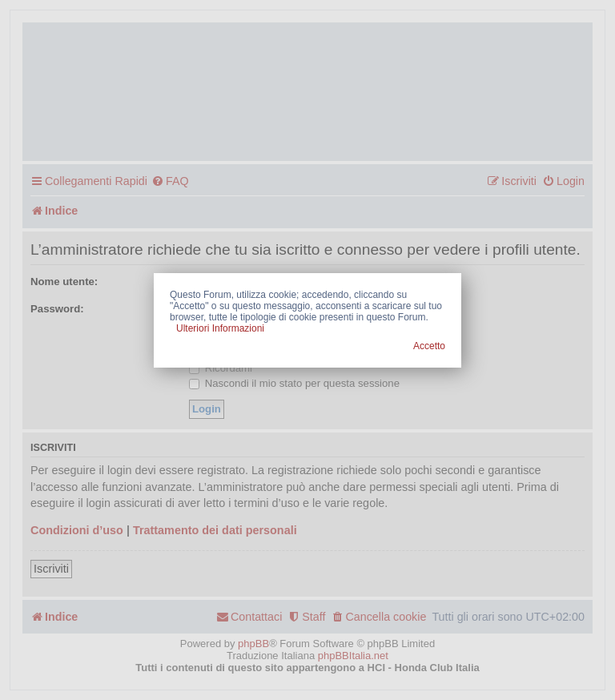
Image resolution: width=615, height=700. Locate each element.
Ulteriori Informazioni (220, 328)
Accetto (429, 346)
